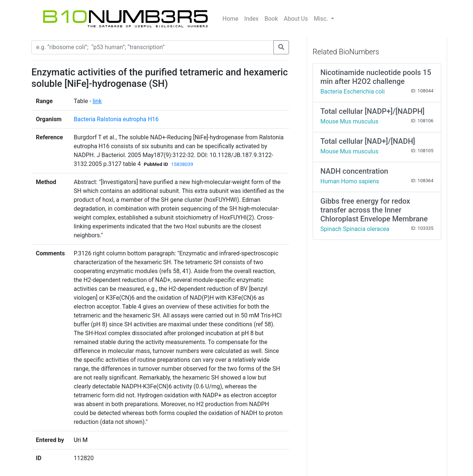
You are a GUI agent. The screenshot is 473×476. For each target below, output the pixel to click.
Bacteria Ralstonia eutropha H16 (116, 119)
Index (251, 19)
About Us (296, 19)
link (97, 101)
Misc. (322, 19)
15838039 (182, 164)
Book (271, 19)
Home (230, 19)
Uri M (81, 440)
